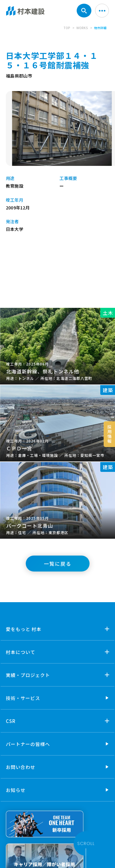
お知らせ (16, 790)
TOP (67, 28)
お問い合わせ (21, 767)
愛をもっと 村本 (24, 629)
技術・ (23, 698)
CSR (11, 721)
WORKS (82, 28)
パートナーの (28, 744)
